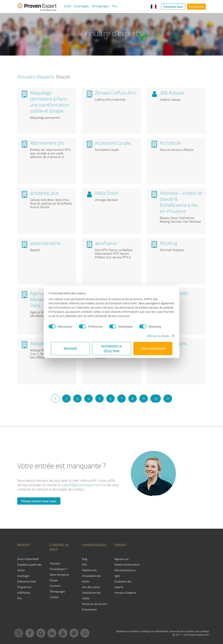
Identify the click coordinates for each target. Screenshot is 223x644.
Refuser (70, 348)
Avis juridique (202, 631)
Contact (54, 597)
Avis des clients (91, 587)
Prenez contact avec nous (39, 501)
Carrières (55, 586)
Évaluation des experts (123, 584)
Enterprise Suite (27, 581)
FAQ (84, 564)
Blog (85, 559)
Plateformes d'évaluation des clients (91, 576)
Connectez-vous (173, 7)
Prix (114, 6)
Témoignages (100, 6)
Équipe (54, 580)
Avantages (81, 6)
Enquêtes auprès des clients (29, 567)
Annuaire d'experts (125, 593)
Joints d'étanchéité (28, 559)
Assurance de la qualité (182, 631)
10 (156, 399)
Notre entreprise (59, 575)
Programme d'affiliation (24, 590)
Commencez (196, 7)
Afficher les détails (156, 336)
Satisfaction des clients (91, 595)
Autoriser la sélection (112, 348)
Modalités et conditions (128, 631)
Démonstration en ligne (125, 573)
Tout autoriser (153, 348)
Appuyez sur (122, 559)
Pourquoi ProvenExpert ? (59, 566)
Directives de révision (95, 604)
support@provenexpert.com (81, 485)
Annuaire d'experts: (36, 77)
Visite (68, 6)
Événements (89, 609)
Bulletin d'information (127, 564)
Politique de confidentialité (155, 631)
